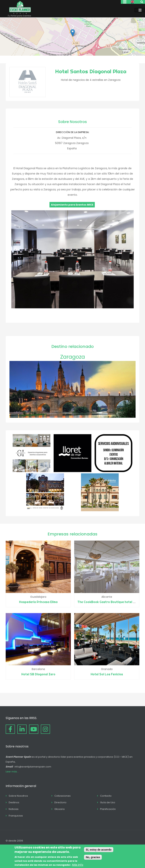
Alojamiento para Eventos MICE (72, 205)
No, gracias (93, 857)
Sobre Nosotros (18, 796)
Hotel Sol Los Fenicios (107, 674)
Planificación (108, 809)
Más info (78, 865)
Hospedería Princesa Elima (38, 602)
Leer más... (12, 772)
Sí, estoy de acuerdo (99, 850)
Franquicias (16, 816)
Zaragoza (73, 357)
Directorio (60, 802)
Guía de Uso (108, 802)
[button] (73, 33)
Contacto (106, 796)
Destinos (14, 802)
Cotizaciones (62, 796)
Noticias (14, 809)
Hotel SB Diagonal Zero (38, 674)
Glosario (60, 809)
